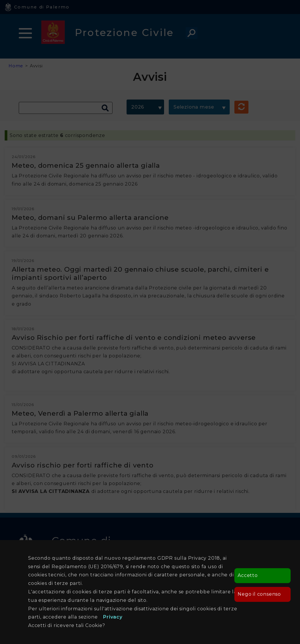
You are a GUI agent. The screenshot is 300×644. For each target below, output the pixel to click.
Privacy (113, 617)
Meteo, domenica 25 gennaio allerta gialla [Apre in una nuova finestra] (86, 165)
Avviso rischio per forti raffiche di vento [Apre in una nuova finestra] (83, 465)
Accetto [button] (248, 575)
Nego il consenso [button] (259, 594)
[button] (241, 107)
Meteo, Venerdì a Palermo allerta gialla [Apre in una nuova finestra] (80, 413)
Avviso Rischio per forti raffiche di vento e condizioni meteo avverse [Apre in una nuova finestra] (134, 338)
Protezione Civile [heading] (124, 32)
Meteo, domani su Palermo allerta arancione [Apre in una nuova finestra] (90, 217)
